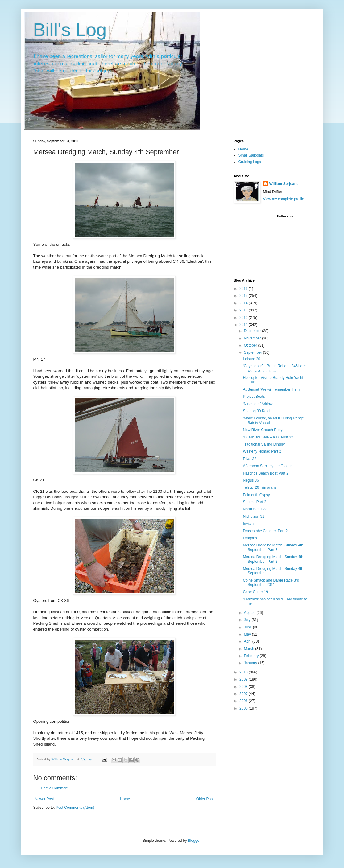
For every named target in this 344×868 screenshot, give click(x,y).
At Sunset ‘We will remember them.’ (272, 389)
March (249, 649)
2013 (244, 310)
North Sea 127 (255, 509)
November (253, 338)
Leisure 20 (251, 359)
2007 (244, 694)
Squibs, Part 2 (254, 502)
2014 (244, 303)
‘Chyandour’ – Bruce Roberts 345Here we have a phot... (274, 368)
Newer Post (44, 799)
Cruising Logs (250, 162)
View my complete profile (284, 199)
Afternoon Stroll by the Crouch (268, 466)
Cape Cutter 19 (255, 592)
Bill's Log (70, 30)
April (248, 641)
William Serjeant (284, 184)
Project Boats (254, 397)
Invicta (248, 524)
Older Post (205, 799)
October (251, 345)
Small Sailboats (251, 155)
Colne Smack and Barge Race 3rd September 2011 (271, 582)
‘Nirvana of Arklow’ (258, 404)
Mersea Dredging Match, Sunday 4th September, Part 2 (273, 559)
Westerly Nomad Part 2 (262, 451)
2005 (244, 708)
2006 (244, 701)
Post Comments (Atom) (75, 808)
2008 (244, 687)
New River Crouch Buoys (263, 430)
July (248, 620)
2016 (244, 289)
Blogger (194, 841)
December (253, 331)
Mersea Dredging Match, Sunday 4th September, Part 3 (273, 547)
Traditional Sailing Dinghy (264, 444)
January (251, 663)
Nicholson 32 (253, 516)
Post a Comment (55, 788)
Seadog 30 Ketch (257, 411)
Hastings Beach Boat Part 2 (265, 473)
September (253, 352)
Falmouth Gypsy (256, 495)
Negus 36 (251, 480)
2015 (244, 296)
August (250, 613)
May (248, 634)
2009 (244, 679)
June (248, 627)
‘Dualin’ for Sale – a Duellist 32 (268, 437)
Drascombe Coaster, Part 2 (265, 531)
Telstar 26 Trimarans (260, 487)
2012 (244, 318)
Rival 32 (249, 459)
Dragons (250, 538)
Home (125, 799)
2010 (244, 672)
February (252, 656)
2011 (244, 325)
